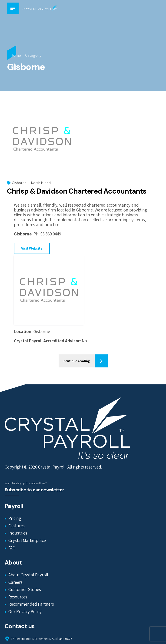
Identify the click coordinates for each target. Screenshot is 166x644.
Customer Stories (25, 590)
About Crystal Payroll (28, 575)
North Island (41, 183)
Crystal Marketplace (27, 541)
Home (16, 55)
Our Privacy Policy (25, 612)
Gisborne (19, 183)
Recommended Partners (31, 604)
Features (17, 526)
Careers (15, 582)
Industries (18, 533)
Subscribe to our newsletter (34, 490)
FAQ (12, 548)
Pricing (15, 519)
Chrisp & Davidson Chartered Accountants (77, 191)
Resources (18, 597)
